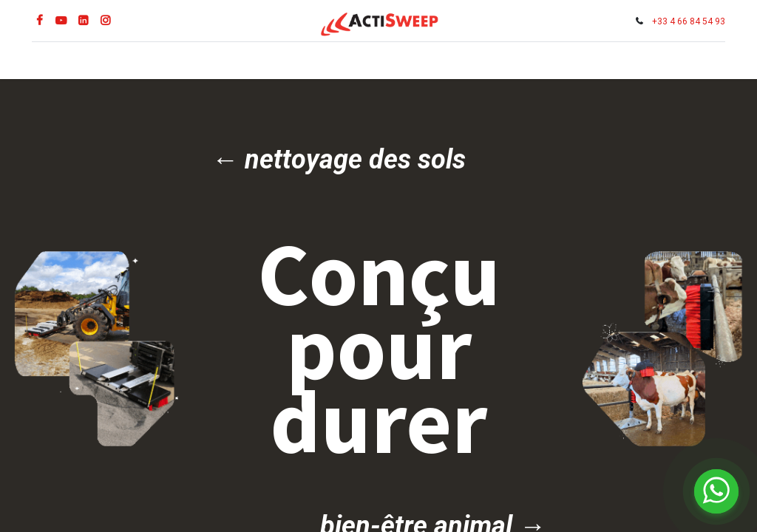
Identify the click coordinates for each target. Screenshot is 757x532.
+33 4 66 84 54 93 (686, 21)
